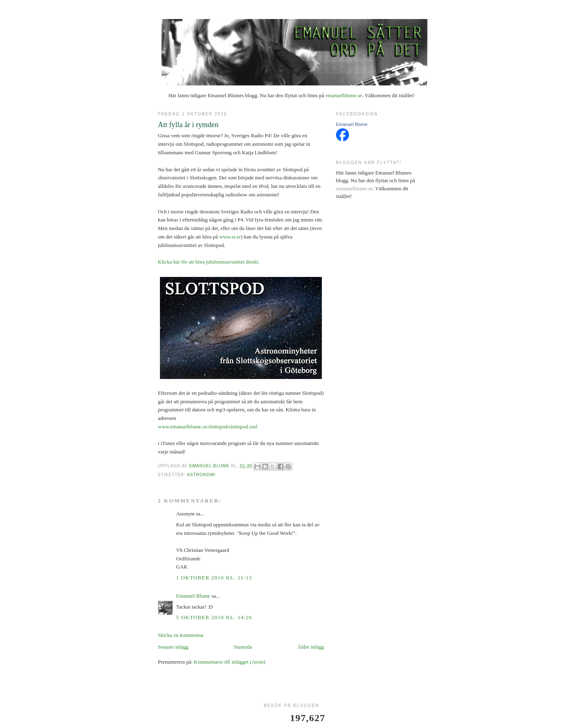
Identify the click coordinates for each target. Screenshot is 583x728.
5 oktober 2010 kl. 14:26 (214, 617)
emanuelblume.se (344, 95)
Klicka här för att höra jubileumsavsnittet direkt (208, 262)
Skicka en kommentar (181, 635)
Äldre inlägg (311, 647)
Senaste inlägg (173, 647)
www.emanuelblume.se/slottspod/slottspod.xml (208, 427)
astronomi (201, 475)
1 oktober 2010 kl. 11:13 (214, 578)
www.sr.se (230, 237)
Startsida (243, 647)
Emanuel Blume (193, 596)
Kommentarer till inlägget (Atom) (230, 662)
